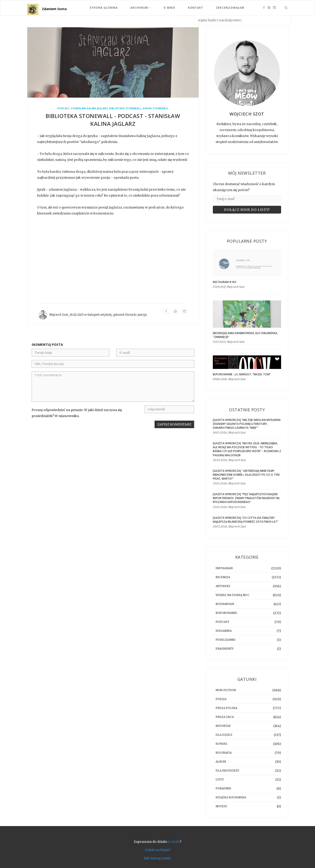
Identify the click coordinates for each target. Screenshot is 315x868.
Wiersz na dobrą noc (232, 595)
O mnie (169, 8)
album (221, 762)
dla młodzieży (227, 770)
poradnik (223, 788)
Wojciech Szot (59, 315)
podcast (64, 108)
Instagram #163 (225, 282)
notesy (221, 806)
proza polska (226, 708)
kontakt (174, 842)
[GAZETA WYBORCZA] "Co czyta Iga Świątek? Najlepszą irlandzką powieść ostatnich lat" (246, 520)
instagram (224, 568)
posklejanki (226, 640)
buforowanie (226, 613)
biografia (224, 753)
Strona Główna (104, 8)
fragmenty (225, 649)
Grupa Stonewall (156, 108)
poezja (142, 315)
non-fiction (226, 690)
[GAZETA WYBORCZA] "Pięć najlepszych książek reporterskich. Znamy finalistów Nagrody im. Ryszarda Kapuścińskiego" (246, 498)
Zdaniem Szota (54, 9)
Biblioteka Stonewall (125, 108)
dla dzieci (224, 735)
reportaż (223, 726)
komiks (221, 744)
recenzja (223, 577)
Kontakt (196, 8)
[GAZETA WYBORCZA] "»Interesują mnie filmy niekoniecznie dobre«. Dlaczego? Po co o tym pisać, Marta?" (246, 475)
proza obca (225, 717)
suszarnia (224, 631)
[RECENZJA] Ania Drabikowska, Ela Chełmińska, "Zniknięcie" (245, 335)
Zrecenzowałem (230, 8)
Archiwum (141, 8)
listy (220, 779)
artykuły (106, 315)
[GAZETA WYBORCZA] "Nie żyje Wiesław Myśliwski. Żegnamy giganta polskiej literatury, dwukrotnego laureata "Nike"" (247, 424)
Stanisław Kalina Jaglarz (89, 108)
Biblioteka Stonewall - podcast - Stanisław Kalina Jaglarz (113, 120)
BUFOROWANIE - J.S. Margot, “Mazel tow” (242, 374)
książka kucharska (231, 797)
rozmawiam (225, 604)
